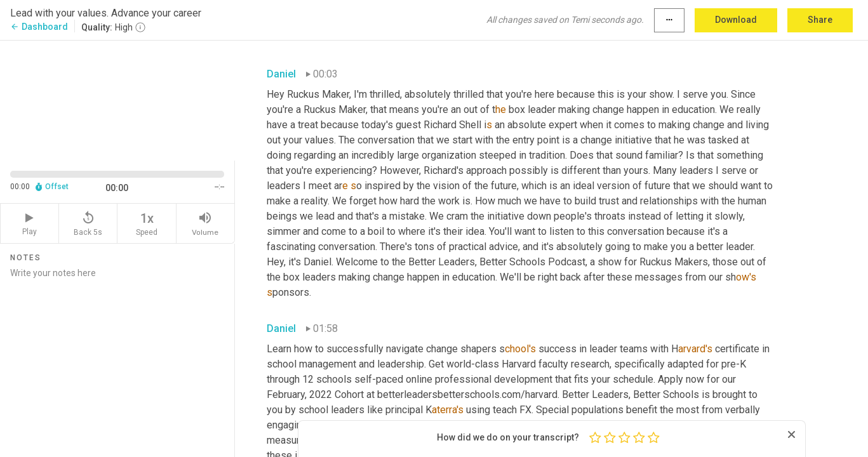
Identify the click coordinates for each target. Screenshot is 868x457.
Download (736, 20)
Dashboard (39, 27)
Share (820, 20)
